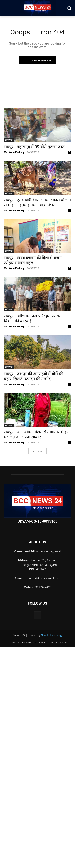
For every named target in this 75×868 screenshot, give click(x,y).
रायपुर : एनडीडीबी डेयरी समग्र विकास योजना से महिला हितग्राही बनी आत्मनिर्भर (37, 202)
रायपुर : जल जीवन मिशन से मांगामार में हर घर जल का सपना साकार (36, 435)
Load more (38, 451)
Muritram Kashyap (14, 152)
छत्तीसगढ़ (9, 140)
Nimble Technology (52, 635)
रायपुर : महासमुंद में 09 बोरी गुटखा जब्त (34, 147)
